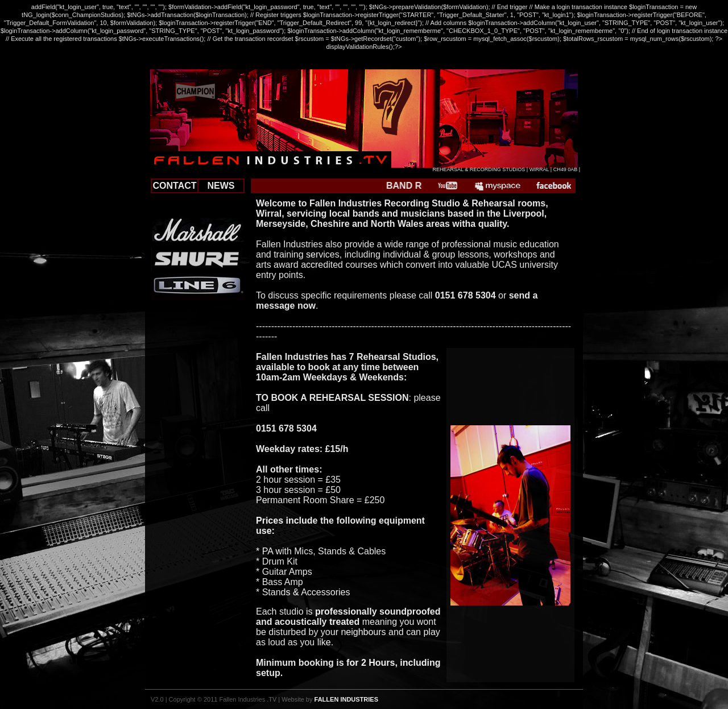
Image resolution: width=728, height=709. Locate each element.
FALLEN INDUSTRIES (346, 699)
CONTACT (174, 186)
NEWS (221, 186)
